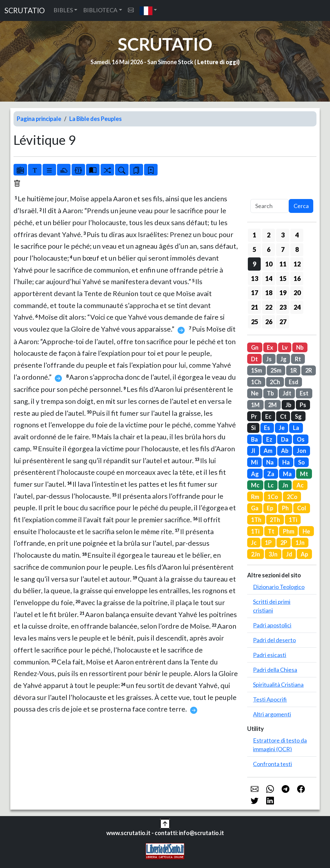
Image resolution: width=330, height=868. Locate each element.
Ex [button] (270, 347)
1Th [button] (256, 520)
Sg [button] (298, 416)
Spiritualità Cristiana (278, 684)
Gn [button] (255, 347)
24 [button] (297, 307)
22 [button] (269, 307)
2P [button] (284, 543)
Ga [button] (255, 508)
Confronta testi (272, 764)
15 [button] (283, 278)
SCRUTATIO (25, 10)
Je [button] (282, 428)
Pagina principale (39, 119)
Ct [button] (283, 416)
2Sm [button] (276, 370)
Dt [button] (254, 359)
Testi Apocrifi (270, 699)
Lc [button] (271, 485)
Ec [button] (268, 416)
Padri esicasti (270, 655)
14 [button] (269, 278)
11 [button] (283, 264)
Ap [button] (304, 554)
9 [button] (254, 264)
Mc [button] (255, 485)
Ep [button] (270, 508)
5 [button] (254, 249)
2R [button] (309, 370)
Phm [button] (289, 531)
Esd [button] (294, 382)
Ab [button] (285, 451)
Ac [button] (300, 485)
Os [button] (301, 439)
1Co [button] (273, 497)
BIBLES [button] (63, 10)
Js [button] (269, 359)
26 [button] (269, 322)
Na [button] (270, 462)
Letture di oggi (218, 62)
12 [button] (297, 264)
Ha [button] (286, 462)
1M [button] (255, 405)
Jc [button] (254, 543)
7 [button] (283, 249)
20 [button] (297, 293)
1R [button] (293, 370)
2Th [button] (275, 520)
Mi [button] (254, 462)
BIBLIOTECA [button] (100, 10)
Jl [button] (253, 451)
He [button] (306, 531)
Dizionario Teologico (279, 587)
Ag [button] (255, 474)
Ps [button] (303, 405)
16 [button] (297, 278)
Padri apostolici (272, 625)
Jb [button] (288, 405)
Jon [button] (301, 451)
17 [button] (255, 293)
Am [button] (268, 451)
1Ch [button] (256, 382)
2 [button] (269, 235)
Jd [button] (289, 554)
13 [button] (255, 278)
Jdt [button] (287, 393)
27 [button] (283, 322)
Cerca (301, 206)
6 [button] (269, 249)
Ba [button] (254, 439)
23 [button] (283, 307)
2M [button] (272, 405)
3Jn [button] (273, 554)
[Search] (270, 206)
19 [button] (283, 293)
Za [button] (271, 474)
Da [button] (285, 439)
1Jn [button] (300, 543)
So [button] (301, 462)
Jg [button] (283, 359)
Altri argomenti (272, 714)
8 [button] (297, 249)
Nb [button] (300, 347)
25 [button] (255, 322)
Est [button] (304, 393)
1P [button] (268, 543)
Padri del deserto (274, 640)
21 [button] (255, 307)
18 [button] (269, 293)
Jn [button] (285, 485)
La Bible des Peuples (96, 119)
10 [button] (269, 264)
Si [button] (253, 428)
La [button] (296, 428)
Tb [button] (270, 393)
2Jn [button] (256, 554)
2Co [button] (292, 497)
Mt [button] (304, 474)
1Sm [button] (257, 370)
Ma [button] (287, 474)
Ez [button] (269, 439)
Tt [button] (271, 531)
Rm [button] (255, 497)
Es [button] (267, 428)
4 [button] (297, 235)
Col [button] (302, 508)
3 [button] (283, 235)
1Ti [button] (293, 520)
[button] (148, 10)
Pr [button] (254, 416)
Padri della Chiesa (275, 670)
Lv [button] (285, 347)
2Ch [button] (275, 382)
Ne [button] (255, 393)
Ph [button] (285, 508)
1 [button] (254, 235)
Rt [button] (298, 359)
